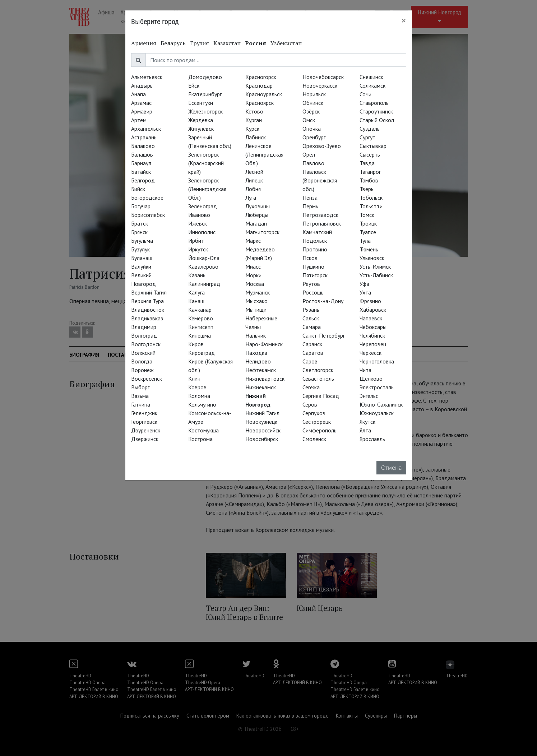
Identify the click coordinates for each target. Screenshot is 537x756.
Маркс (253, 241)
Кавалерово (203, 266)
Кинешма (200, 335)
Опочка (312, 129)
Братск (140, 223)
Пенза (310, 198)
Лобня (253, 189)
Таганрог (370, 172)
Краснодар (259, 85)
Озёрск (311, 111)
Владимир (144, 327)
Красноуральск (264, 94)
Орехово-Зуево (322, 146)
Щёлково (371, 379)
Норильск (314, 94)
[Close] (404, 20)
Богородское (147, 198)
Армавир (142, 111)
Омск (309, 120)
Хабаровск (373, 310)
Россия (256, 43)
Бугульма (142, 241)
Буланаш (142, 258)
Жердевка (201, 120)
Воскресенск (147, 379)
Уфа (364, 284)
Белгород (143, 180)
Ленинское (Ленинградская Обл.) (264, 154)
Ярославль (372, 439)
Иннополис (202, 232)
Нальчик (256, 335)
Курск (252, 129)
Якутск (367, 422)
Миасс (253, 266)
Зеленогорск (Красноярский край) (206, 163)
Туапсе (368, 232)
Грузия (200, 43)
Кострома (200, 439)
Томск (367, 215)
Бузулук (140, 249)
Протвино (315, 249)
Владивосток (148, 310)
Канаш (196, 301)
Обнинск (313, 103)
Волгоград (144, 335)
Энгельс (369, 396)
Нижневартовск (265, 379)
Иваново (199, 215)
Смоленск (314, 439)
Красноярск (260, 103)
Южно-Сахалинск (381, 404)
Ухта (365, 292)
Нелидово (258, 361)
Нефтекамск (261, 370)
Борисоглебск (148, 215)
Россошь (313, 292)
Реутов (311, 284)
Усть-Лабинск (376, 275)
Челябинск (372, 335)
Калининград (204, 284)
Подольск (315, 241)
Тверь (367, 189)
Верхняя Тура (147, 301)
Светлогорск (318, 370)
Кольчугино (202, 404)
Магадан (256, 223)
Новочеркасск (320, 85)
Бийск (138, 189)
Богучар (141, 206)
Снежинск (371, 77)
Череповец (373, 344)
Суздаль (370, 129)
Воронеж (142, 370)
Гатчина (141, 404)
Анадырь (142, 85)
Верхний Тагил (149, 292)
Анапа (138, 94)
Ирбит (196, 241)
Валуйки (141, 266)
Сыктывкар (373, 146)
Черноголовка (377, 361)
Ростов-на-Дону (323, 301)
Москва (255, 284)
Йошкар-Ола (204, 258)
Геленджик (144, 413)
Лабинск (256, 137)
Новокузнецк (261, 422)
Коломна (199, 396)
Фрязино (370, 301)
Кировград (202, 353)
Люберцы (257, 215)
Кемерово (201, 318)
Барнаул (141, 163)
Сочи (365, 94)
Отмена (391, 468)
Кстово (254, 111)
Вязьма (140, 396)
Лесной (254, 172)
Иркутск (198, 249)
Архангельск (146, 129)
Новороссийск (263, 430)
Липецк (254, 180)
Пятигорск (315, 275)
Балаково (143, 146)
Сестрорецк (317, 422)
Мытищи (256, 310)
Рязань (311, 310)
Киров (196, 344)
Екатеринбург (205, 94)
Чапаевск (371, 318)
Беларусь (173, 43)
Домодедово (205, 77)
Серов (310, 404)
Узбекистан (286, 43)
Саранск (312, 344)
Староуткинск (376, 111)
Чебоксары (373, 327)
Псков (310, 258)
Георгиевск (144, 422)
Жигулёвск (201, 129)
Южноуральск (377, 413)
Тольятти (371, 206)
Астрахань (144, 137)
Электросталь (377, 387)
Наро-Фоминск (264, 344)
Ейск (194, 85)
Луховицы (258, 206)
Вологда (142, 361)
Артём (139, 120)
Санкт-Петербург (324, 335)
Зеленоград (203, 206)
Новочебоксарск (323, 77)
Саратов (313, 353)
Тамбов (369, 180)
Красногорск (261, 77)
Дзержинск (145, 439)
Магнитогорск (262, 232)
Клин (194, 379)
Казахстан (227, 43)
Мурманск (258, 292)
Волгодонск (146, 344)
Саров (310, 361)
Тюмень (369, 249)
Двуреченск (146, 430)
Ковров (197, 387)
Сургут (367, 137)
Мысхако (256, 301)
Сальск (311, 318)
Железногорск (205, 111)
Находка (256, 353)
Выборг (140, 387)
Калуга (196, 292)
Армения (144, 43)
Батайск (141, 172)
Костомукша (203, 430)
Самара (312, 327)
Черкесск (371, 353)
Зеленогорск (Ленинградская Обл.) (207, 189)
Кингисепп (201, 327)
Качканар (200, 310)
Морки (253, 275)
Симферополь (320, 430)
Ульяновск (372, 258)
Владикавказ (147, 318)
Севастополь (318, 379)
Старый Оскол (377, 120)
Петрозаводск (320, 215)
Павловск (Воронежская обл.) (320, 180)
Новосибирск (262, 439)
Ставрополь (374, 103)
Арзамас (141, 103)
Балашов (142, 154)
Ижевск (198, 223)
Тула (365, 241)
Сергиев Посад (321, 396)
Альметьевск (147, 77)
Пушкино (313, 266)
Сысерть (370, 154)
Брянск (139, 232)
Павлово (313, 163)
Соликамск (372, 85)
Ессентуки (201, 103)
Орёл (309, 154)
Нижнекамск (261, 387)
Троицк (368, 223)
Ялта (365, 430)
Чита (365, 370)
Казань (197, 275)
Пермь (310, 206)
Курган (254, 120)
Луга (251, 198)
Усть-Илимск (375, 266)
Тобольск (371, 198)
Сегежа (311, 387)
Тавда (367, 163)
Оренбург (314, 137)
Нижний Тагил (262, 413)
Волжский (143, 353)
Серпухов (314, 413)
